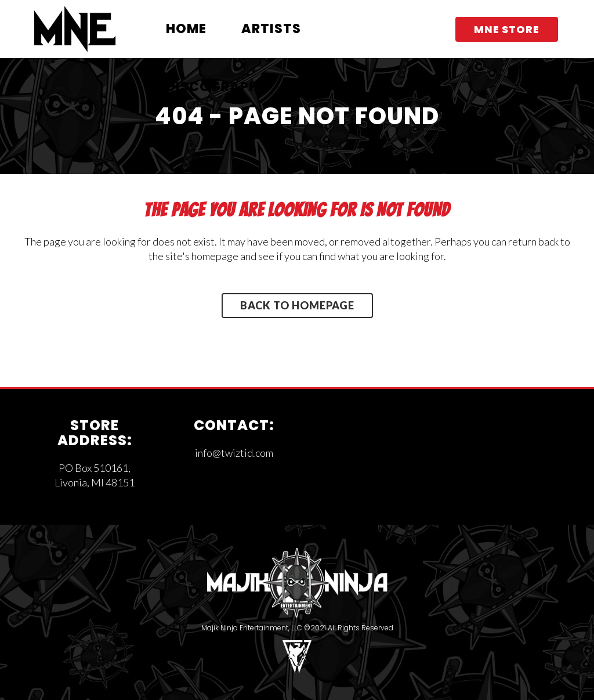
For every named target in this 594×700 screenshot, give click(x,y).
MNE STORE (507, 29)
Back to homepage (297, 305)
